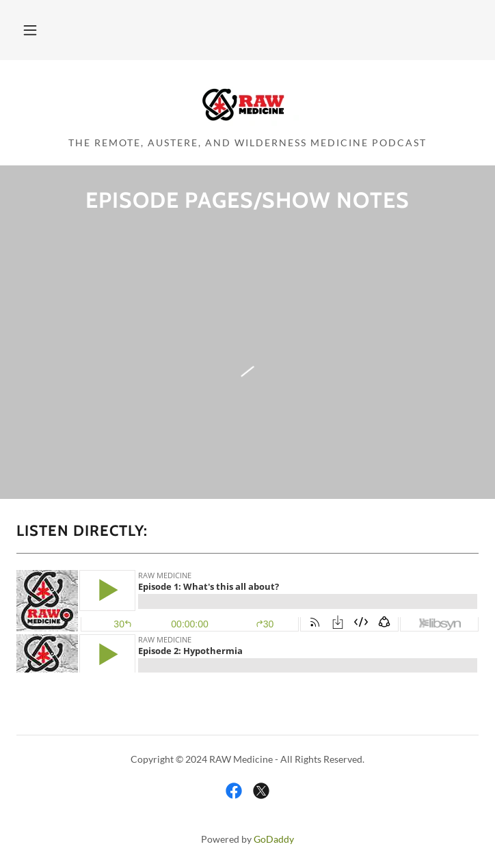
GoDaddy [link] (274, 839)
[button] (30, 30)
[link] (247, 104)
